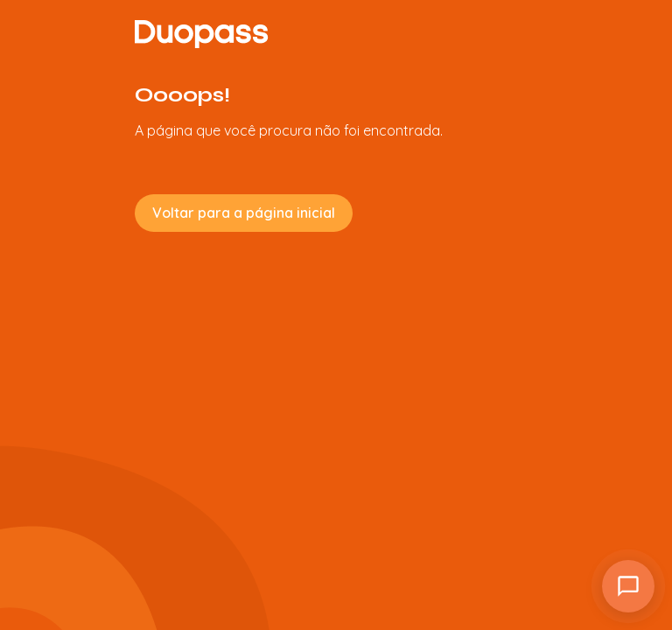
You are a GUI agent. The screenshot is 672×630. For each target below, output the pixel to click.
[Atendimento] (628, 586)
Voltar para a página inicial (244, 213)
